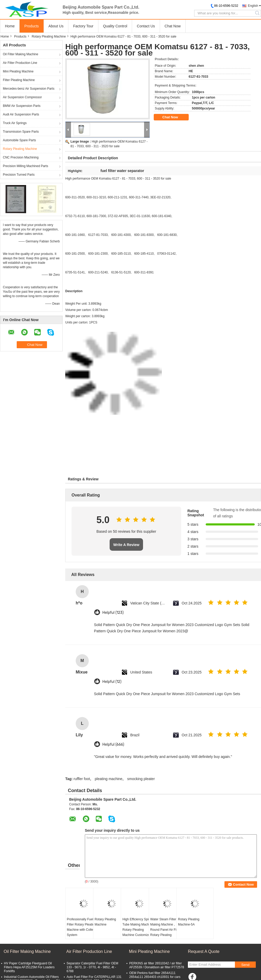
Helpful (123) (113, 613)
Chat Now (173, 26)
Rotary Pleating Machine (49, 36)
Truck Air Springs (15, 123)
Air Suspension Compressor (22, 97)
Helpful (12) (112, 682)
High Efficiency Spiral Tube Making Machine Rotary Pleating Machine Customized (138, 927)
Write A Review (126, 545)
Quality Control (115, 26)
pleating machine (109, 779)
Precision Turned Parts (19, 175)
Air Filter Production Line (20, 63)
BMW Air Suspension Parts (22, 106)
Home (10, 26)
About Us (56, 26)
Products (31, 26)
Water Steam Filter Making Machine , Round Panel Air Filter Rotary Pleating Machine (166, 930)
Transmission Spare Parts (21, 132)
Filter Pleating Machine (19, 80)
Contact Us (146, 26)
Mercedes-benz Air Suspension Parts (29, 89)
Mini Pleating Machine (18, 71)
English (253, 6)
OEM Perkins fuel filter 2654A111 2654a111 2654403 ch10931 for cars (155, 975)
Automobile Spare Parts (19, 140)
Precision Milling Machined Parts (25, 166)
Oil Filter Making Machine (20, 54)
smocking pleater (141, 779)
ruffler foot (82, 779)
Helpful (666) (113, 745)
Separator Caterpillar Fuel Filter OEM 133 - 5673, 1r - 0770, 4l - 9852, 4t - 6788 (92, 967)
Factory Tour (83, 26)
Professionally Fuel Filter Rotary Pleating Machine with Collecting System (83, 927)
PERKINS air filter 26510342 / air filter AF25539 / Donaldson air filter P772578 (157, 965)
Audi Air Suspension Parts (21, 114)
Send (245, 965)
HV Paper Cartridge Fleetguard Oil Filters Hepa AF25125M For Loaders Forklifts (29, 967)
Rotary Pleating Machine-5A (189, 922)
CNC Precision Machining (21, 157)
